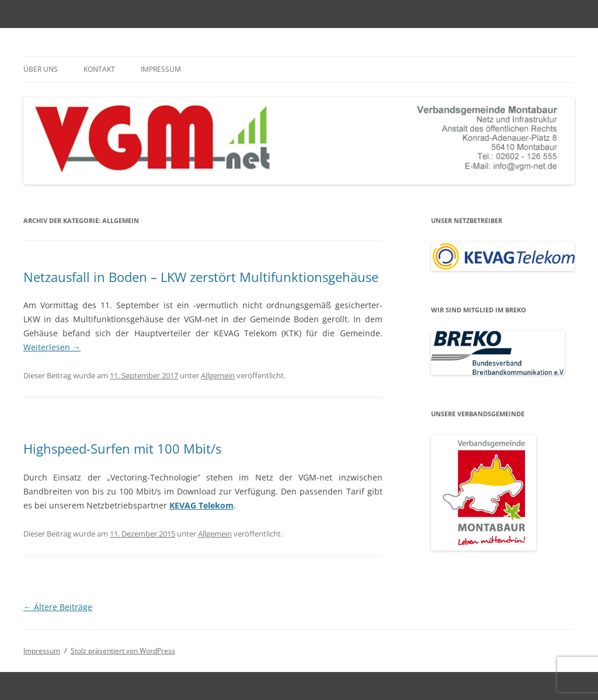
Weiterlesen (52, 347)
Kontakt (99, 69)
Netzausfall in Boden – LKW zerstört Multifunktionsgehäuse (201, 277)
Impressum (161, 69)
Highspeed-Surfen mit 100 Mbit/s (122, 448)
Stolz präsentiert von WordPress (123, 651)
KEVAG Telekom (201, 505)
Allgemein (218, 375)
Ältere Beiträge (58, 607)
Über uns (41, 69)
